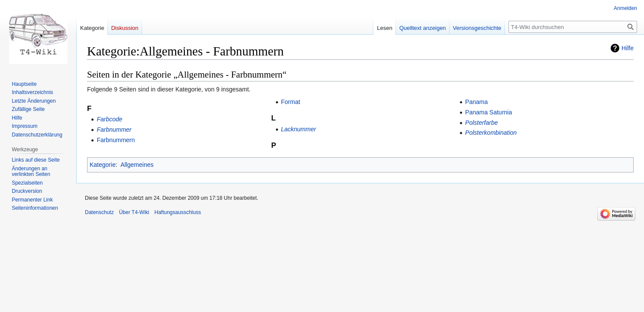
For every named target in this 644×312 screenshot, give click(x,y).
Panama (476, 102)
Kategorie (103, 165)
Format (291, 102)
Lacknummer (299, 129)
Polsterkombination (491, 133)
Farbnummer (114, 130)
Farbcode (109, 119)
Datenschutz (99, 212)
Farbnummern (116, 140)
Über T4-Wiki (134, 212)
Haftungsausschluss (178, 212)
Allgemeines (137, 165)
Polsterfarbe (481, 123)
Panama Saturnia (489, 112)
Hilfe (628, 48)
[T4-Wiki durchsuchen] (573, 27)
